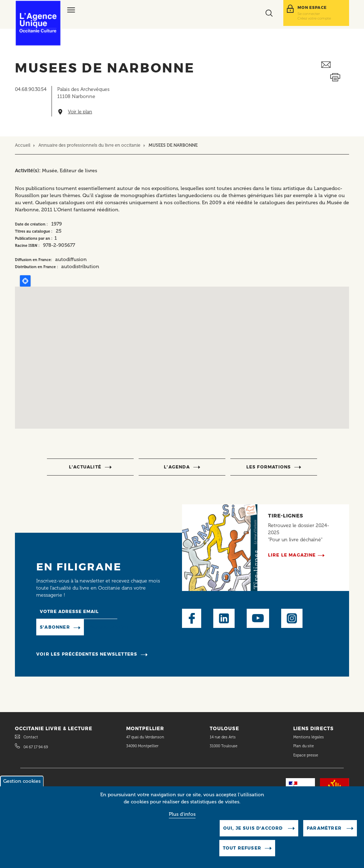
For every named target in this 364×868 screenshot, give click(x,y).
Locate (25, 281)
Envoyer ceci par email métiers (335, 65)
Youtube (258, 618)
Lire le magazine (292, 555)
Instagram (292, 618)
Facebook (192, 618)
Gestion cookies (22, 781)
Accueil (23, 145)
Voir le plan (80, 112)
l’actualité (85, 467)
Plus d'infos (182, 814)
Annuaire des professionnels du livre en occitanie (89, 145)
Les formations (269, 467)
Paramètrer (325, 828)
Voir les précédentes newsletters (87, 654)
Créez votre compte (314, 18)
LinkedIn (224, 618)
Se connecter (309, 13)
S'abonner (55, 627)
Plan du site (304, 746)
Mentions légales (309, 737)
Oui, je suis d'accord (254, 828)
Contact (31, 737)
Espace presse (306, 755)
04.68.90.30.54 (31, 89)
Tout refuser (242, 848)
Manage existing (109, 627)
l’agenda (177, 467)
